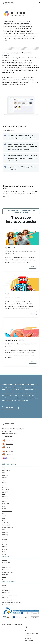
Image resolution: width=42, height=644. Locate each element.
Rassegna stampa (7, 567)
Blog (3, 579)
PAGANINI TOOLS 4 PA (14, 340)
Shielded (4, 521)
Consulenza (5, 575)
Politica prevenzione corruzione (10, 595)
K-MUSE (4, 516)
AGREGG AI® (5, 523)
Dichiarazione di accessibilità (31, 633)
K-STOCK (5, 513)
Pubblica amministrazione (8, 572)
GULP (4, 485)
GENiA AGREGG (6, 525)
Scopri (33, 267)
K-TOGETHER (5, 504)
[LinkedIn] (26, 630)
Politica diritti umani (7, 600)
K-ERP (4, 473)
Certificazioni (5, 598)
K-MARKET (5, 501)
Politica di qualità (6, 590)
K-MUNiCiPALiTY (6, 470)
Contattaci (10, 408)
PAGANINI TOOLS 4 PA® (8, 527)
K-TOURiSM (10, 248)
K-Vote (4, 506)
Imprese (4, 577)
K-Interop (5, 478)
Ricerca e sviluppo (7, 562)
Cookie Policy (28, 636)
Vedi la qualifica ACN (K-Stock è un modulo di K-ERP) (21, 211)
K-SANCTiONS (6, 490)
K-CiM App (5, 496)
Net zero (4, 585)
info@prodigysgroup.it (11, 434)
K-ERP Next (5, 475)
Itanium (4, 518)
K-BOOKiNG (5, 499)
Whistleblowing (6, 593)
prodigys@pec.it (9, 436)
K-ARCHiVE (5, 492)
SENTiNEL (5, 549)
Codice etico (5, 588)
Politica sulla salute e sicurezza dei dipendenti (13, 602)
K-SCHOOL (5, 483)
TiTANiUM (5, 547)
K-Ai (7, 294)
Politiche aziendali (9, 582)
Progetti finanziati (29, 641)
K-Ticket (4, 509)
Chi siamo (5, 560)
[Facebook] (26, 627)
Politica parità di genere (8, 605)
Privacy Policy (28, 638)
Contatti (4, 565)
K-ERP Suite (5, 535)
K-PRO (4, 468)
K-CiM (4, 494)
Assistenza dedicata (7, 511)
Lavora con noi (6, 570)
